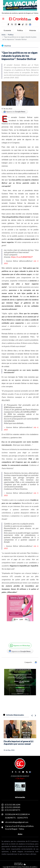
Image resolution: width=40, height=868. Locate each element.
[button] (26, 24)
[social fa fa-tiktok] (23, 24)
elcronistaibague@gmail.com (17, 822)
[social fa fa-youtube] (19, 24)
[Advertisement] (20, 616)
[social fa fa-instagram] (16, 24)
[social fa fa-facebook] (8, 24)
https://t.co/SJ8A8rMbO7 (22, 257)
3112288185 (23, 814)
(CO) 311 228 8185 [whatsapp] (13, 807)
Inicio (4, 35)
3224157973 (22, 818)
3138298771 (10, 818)
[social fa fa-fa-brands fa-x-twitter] (12, 24)
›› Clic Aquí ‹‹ (20, 778)
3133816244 (10, 814)
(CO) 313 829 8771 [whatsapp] (13, 810)
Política (11, 35)
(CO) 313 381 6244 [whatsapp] (13, 805)
